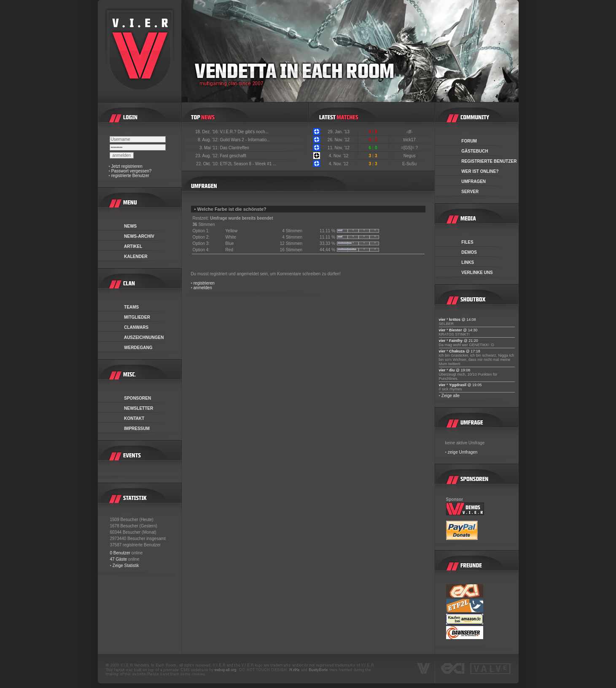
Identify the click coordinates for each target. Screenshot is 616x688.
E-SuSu (410, 164)
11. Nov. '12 (339, 148)
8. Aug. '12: (209, 140)
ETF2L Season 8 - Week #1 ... (248, 164)
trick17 (410, 140)
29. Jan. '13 (338, 132)
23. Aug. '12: (207, 156)
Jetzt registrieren (127, 166)
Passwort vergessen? (132, 171)
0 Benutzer (120, 553)
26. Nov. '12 (339, 140)
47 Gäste (119, 559)
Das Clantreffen (235, 148)
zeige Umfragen (463, 452)
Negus (410, 156)
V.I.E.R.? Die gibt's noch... (245, 132)
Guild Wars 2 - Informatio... (245, 140)
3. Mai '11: (210, 148)
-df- (410, 132)
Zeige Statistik (126, 566)
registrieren (204, 283)
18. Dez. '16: (208, 132)
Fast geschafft (233, 156)
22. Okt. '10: (208, 164)
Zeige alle (451, 396)
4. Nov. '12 (339, 156)
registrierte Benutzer (130, 176)
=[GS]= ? (410, 148)
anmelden (203, 288)
